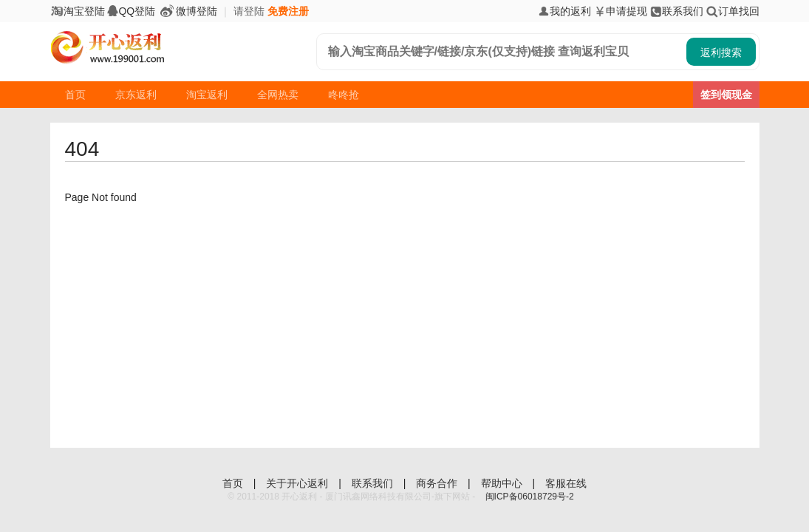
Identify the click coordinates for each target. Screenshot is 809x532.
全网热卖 (278, 95)
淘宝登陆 (78, 11)
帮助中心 (503, 483)
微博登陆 (188, 11)
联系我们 (677, 11)
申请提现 (621, 11)
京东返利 (136, 95)
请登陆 (249, 11)
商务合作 (438, 483)
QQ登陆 (131, 11)
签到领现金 (726, 95)
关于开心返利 (298, 483)
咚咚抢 (344, 95)
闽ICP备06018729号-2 (530, 497)
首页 (75, 95)
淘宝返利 (207, 95)
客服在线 (566, 483)
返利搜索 (721, 52)
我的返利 (564, 11)
